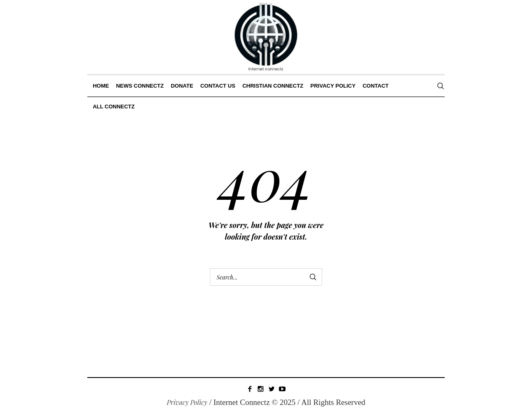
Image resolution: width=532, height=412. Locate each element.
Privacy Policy (187, 402)
